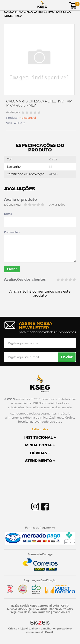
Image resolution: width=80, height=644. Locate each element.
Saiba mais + (40, 429)
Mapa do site (62, 612)
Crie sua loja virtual (21, 628)
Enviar (12, 269)
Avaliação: (13, 112)
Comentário (12, 232)
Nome (8, 214)
